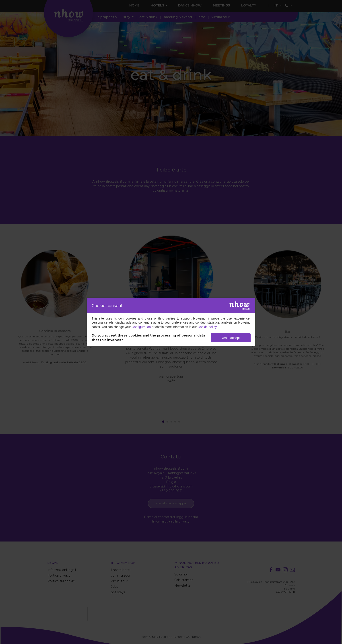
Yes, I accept (231, 338)
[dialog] (171, 322)
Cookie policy (206, 327)
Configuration (141, 327)
